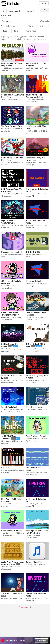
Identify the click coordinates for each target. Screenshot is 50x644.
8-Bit (42, 26)
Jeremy (28, 412)
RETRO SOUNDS (33, 252)
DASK (28, 257)
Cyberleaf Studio (31, 320)
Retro (5, 31)
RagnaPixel (5, 472)
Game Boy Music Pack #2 (36, 436)
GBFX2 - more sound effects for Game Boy (10, 314)
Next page (24, 607)
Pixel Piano (6, 468)
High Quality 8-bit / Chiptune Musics (9, 222)
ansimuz (28, 165)
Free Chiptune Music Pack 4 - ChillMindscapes (37, 532)
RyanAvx (4, 506)
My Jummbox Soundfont (12, 252)
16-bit (17, 31)
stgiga (3, 257)
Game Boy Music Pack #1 (12, 531)
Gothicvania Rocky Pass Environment (35, 159)
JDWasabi (29, 70)
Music (30, 26)
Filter (44, 10)
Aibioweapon (6, 569)
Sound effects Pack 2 (10, 407)
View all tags (31, 31)
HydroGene (30, 133)
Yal (2, 600)
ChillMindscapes (31, 538)
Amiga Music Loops (34, 407)
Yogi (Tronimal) (6, 288)
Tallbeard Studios (7, 70)
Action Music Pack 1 (34, 281)
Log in (44, 3)
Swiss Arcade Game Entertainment (13, 412)
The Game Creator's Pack (12, 126)
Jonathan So (6, 131)
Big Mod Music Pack (34, 562)
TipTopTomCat (6, 196)
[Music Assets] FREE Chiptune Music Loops (35, 96)
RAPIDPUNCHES (32, 475)
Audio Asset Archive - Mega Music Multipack (13, 563)
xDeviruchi (5, 102)
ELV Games (5, 351)
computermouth (31, 567)
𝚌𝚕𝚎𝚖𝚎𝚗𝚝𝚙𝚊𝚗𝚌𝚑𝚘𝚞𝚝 (34, 351)
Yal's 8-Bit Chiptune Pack (12, 593)
